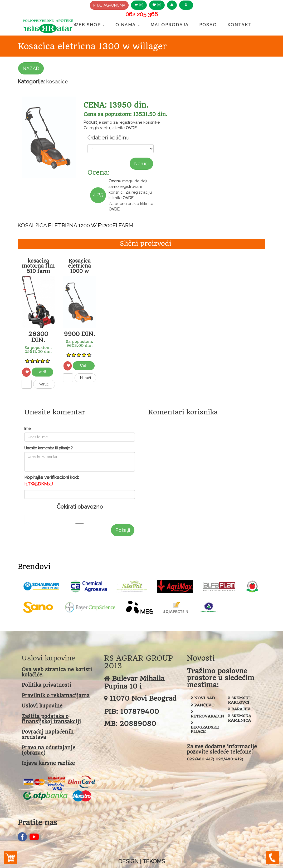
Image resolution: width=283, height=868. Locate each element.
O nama (128, 25)
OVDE (131, 128)
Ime (27, 429)
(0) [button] (139, 5)
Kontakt (240, 25)
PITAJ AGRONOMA (109, 5)
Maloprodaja (170, 25)
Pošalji (123, 530)
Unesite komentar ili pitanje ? (48, 448)
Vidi (42, 372)
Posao (208, 25)
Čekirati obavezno (80, 507)
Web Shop (89, 25)
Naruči (141, 164)
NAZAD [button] (31, 68)
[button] (172, 5)
